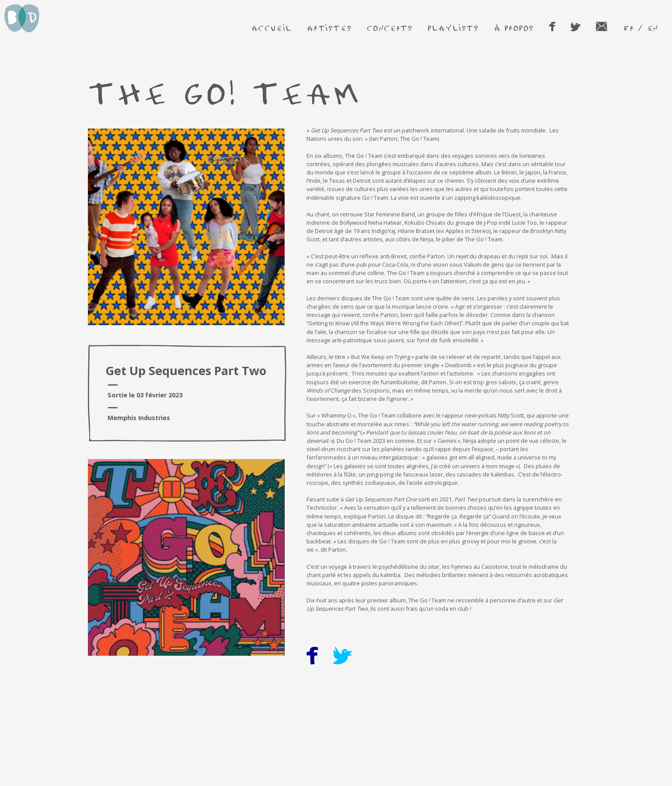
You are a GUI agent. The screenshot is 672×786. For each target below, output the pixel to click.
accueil (272, 28)
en (653, 28)
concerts (390, 28)
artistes (329, 28)
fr (628, 28)
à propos (514, 28)
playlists (453, 28)
